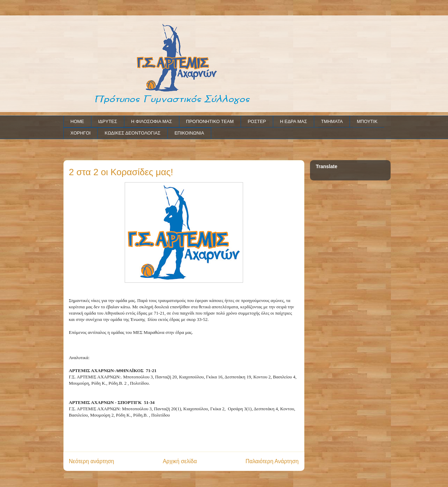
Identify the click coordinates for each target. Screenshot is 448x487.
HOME (77, 121)
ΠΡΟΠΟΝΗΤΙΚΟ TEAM (210, 121)
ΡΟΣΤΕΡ (257, 121)
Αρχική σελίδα (180, 461)
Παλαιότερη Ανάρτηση (272, 461)
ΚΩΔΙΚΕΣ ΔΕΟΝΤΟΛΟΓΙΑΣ (133, 133)
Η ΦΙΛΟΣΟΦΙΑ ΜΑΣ (151, 121)
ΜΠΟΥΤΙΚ (367, 121)
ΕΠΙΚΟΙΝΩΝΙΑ (189, 133)
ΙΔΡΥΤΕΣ (108, 121)
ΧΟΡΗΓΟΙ (81, 133)
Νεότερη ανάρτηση (92, 461)
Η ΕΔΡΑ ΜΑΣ (293, 121)
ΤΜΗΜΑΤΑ (332, 121)
